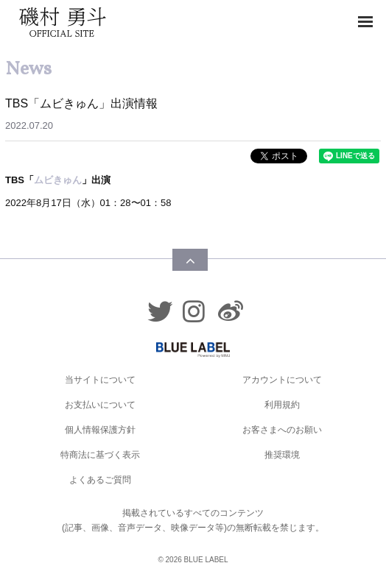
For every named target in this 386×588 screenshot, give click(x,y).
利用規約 (282, 405)
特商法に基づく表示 (100, 455)
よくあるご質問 (100, 480)
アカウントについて (282, 380)
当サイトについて (100, 380)
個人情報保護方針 (100, 430)
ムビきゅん (58, 180)
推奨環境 (282, 455)
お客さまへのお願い (282, 430)
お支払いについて (100, 405)
